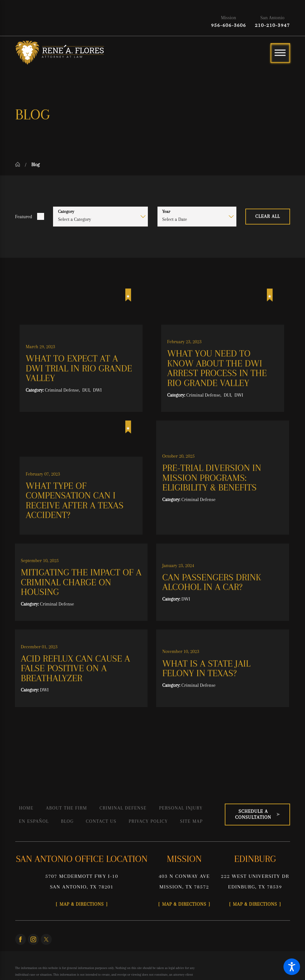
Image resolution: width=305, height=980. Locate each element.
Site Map (191, 821)
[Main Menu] (280, 53)
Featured (24, 217)
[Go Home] (20, 164)
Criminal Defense (123, 808)
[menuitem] (26, 808)
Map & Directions (82, 904)
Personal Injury (181, 808)
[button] (292, 967)
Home (26, 808)
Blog (67, 821)
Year (166, 211)
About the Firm (67, 808)
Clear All (268, 216)
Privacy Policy (148, 821)
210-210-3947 (273, 25)
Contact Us (101, 821)
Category (66, 211)
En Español (34, 821)
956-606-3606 (229, 25)
